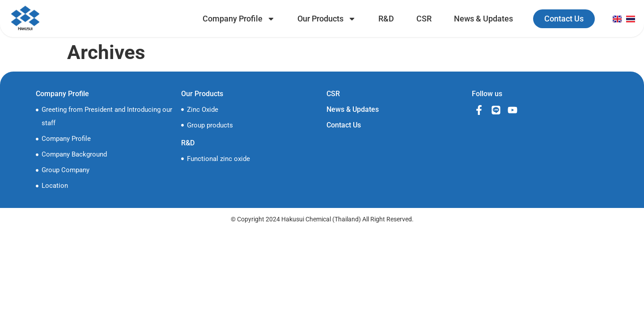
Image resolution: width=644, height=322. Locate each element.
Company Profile (239, 19)
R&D (386, 19)
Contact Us (344, 125)
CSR (424, 19)
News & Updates (483, 19)
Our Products (327, 19)
